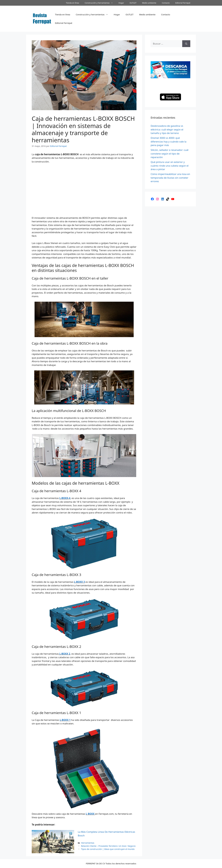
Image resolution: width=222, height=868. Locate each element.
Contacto (166, 3)
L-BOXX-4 (65, 498)
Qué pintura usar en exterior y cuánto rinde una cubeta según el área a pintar (170, 166)
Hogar (121, 3)
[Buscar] (186, 44)
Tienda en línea (73, 3)
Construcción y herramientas (100, 3)
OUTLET (133, 3)
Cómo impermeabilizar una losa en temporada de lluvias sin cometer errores (170, 178)
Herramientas (88, 843)
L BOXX (90, 814)
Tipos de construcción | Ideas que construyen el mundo (108, 849)
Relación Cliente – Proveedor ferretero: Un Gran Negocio (108, 846)
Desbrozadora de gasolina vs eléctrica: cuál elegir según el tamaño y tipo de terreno (167, 129)
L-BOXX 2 (64, 654)
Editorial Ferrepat (183, 3)
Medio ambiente (149, 3)
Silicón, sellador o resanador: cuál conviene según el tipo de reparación (170, 154)
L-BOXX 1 (65, 720)
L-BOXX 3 (79, 582)
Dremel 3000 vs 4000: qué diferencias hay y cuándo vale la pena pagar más (168, 141)
